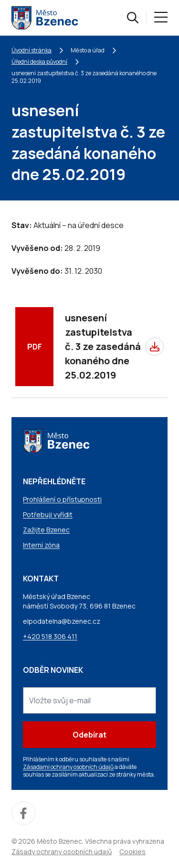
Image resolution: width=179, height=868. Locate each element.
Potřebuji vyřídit (48, 514)
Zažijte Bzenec (46, 530)
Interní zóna (41, 545)
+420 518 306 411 (50, 636)
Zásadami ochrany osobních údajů (68, 767)
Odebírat (89, 735)
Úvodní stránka (32, 50)
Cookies (132, 852)
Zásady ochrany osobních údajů (62, 852)
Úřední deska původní (39, 62)
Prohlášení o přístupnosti (62, 499)
